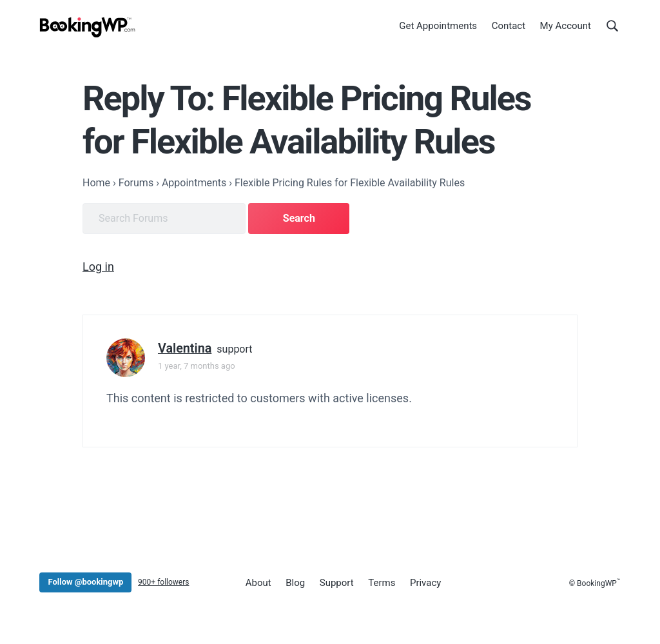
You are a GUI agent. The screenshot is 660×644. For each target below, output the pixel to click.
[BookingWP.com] (88, 27)
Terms (382, 583)
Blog (295, 583)
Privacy (425, 583)
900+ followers (163, 582)
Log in (98, 267)
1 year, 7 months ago (197, 366)
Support (337, 583)
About (258, 583)
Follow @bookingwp (85, 582)
